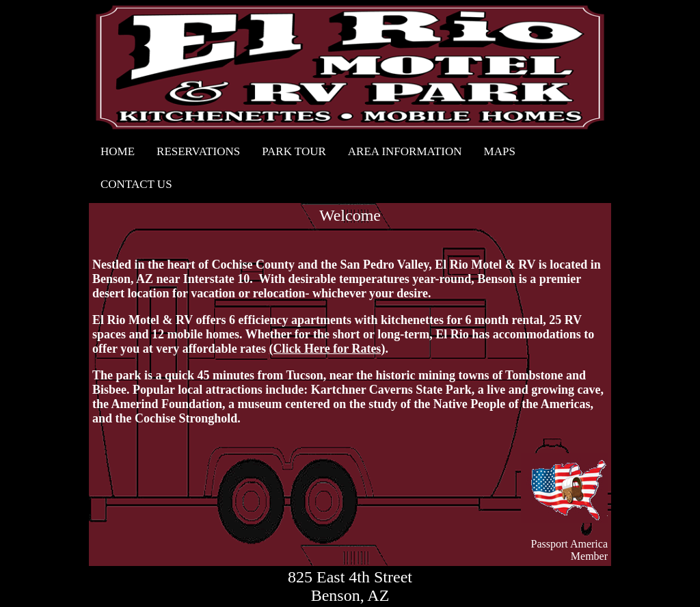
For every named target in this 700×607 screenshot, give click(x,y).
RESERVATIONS (198, 151)
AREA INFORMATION (405, 151)
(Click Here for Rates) (327, 349)
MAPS (500, 151)
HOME (118, 151)
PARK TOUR (294, 151)
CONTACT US (136, 184)
